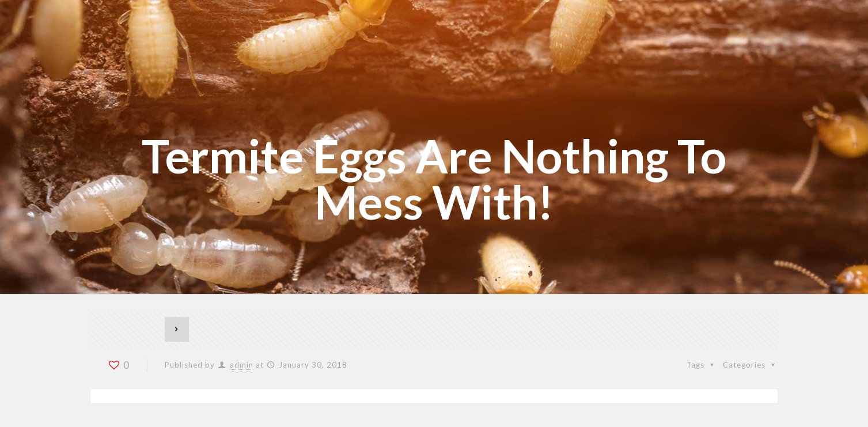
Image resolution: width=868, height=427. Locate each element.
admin (242, 365)
